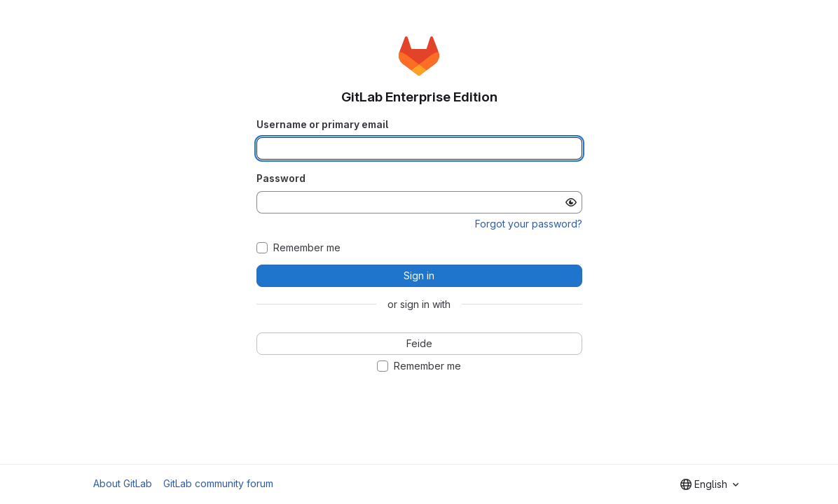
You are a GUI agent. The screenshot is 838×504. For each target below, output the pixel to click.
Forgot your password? (529, 224)
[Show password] (571, 202)
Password (281, 178)
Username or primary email (322, 124)
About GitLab (123, 483)
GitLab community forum (218, 483)
